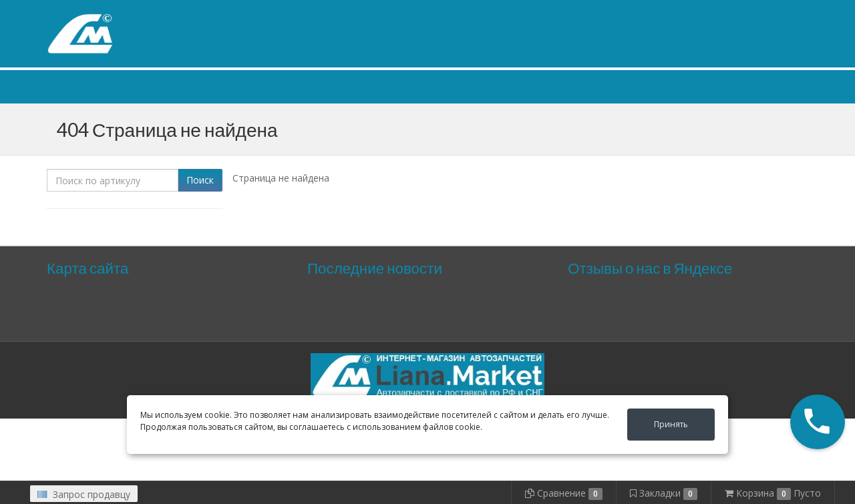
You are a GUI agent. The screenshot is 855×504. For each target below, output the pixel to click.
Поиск (200, 180)
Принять (671, 424)
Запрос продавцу (84, 494)
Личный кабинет (727, 12)
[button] (818, 422)
